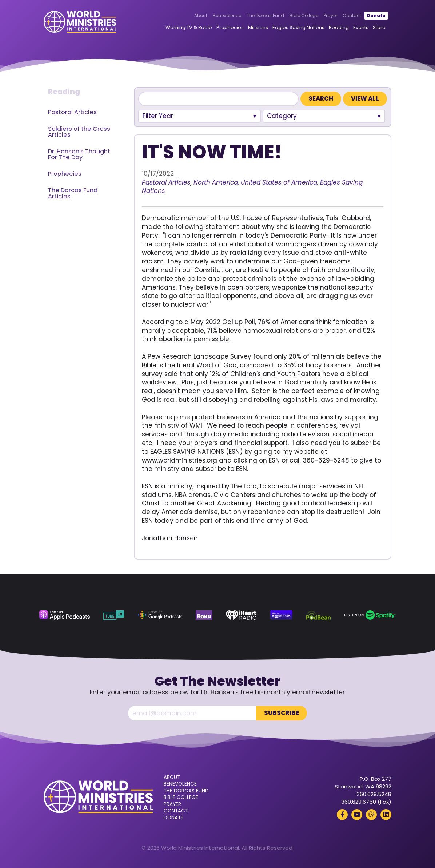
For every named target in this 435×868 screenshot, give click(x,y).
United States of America (279, 182)
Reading (339, 27)
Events (361, 27)
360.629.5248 (374, 794)
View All (365, 99)
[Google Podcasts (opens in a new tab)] (160, 615)
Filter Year (158, 116)
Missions (258, 27)
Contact (352, 15)
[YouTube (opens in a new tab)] (357, 815)
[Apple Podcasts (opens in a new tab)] (65, 615)
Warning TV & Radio (189, 27)
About (201, 15)
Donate (376, 15)
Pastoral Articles (72, 112)
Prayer (330, 15)
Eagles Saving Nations (298, 27)
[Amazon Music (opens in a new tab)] (282, 615)
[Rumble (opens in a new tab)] (371, 815)
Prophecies (230, 27)
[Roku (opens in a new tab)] (204, 615)
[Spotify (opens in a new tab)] (370, 615)
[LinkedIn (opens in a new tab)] (386, 815)
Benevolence (227, 15)
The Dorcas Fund (265, 15)
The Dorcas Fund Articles (73, 193)
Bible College (304, 15)
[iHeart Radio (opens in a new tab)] (241, 615)
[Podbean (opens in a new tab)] (318, 615)
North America (216, 182)
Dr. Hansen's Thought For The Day (79, 154)
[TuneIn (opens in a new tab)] (114, 615)
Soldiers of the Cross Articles (79, 132)
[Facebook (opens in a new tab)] (342, 815)
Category (282, 116)
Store (379, 27)
